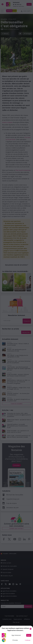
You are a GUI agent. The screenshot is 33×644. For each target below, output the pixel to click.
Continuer (28, 640)
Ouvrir (29, 635)
